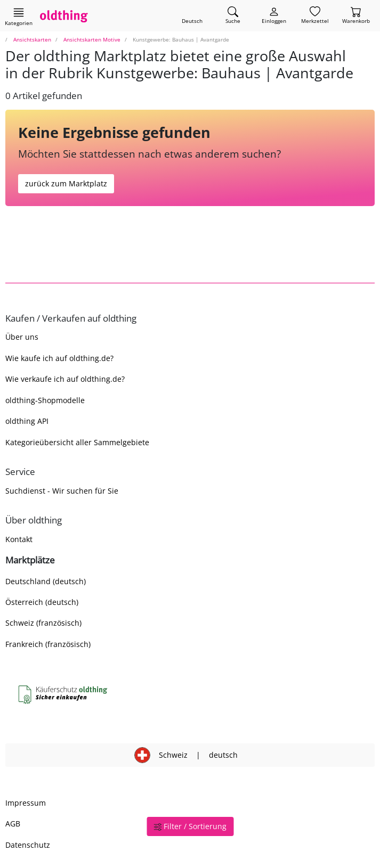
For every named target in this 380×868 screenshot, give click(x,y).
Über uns (22, 337)
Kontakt (19, 539)
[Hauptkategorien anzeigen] (19, 17)
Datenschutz (28, 845)
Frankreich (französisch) (48, 644)
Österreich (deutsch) (42, 602)
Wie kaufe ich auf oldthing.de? (59, 358)
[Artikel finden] (233, 16)
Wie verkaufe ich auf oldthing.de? (65, 379)
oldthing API (27, 421)
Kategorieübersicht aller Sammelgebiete (77, 442)
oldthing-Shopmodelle (45, 400)
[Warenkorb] (356, 16)
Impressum (26, 803)
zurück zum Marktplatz (66, 183)
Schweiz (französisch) (43, 623)
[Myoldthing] (274, 16)
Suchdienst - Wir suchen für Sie (62, 491)
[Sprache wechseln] (192, 16)
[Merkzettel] (315, 16)
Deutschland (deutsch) (46, 581)
